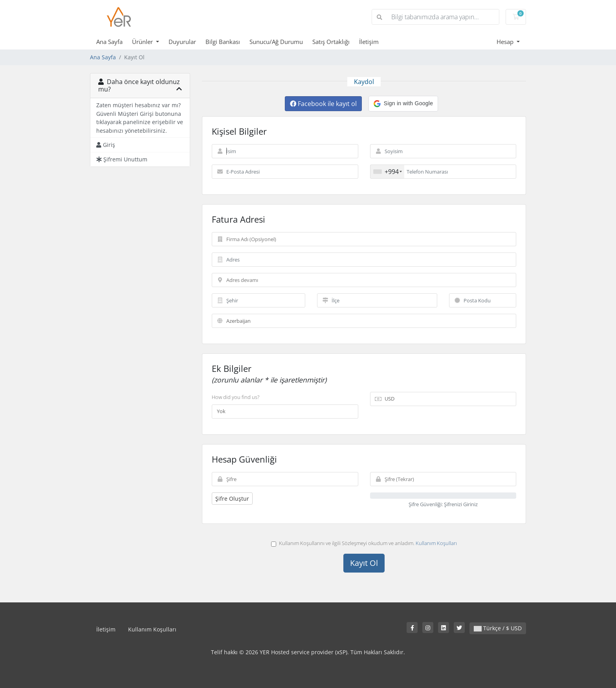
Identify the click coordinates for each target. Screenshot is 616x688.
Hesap (506, 42)
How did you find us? (236, 397)
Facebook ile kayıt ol (323, 104)
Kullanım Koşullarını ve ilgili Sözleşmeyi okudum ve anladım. (364, 543)
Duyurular (182, 42)
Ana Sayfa (109, 42)
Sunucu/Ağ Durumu (276, 42)
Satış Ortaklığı (331, 42)
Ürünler (143, 42)
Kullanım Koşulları (436, 543)
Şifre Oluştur (232, 499)
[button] (403, 104)
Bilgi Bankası (223, 42)
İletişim (369, 42)
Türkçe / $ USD (498, 628)
